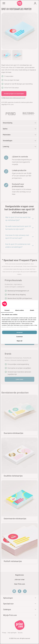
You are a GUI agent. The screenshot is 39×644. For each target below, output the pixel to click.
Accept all (19, 332)
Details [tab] (32, 310)
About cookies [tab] (19, 310)
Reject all (19, 341)
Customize (19, 337)
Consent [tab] (7, 310)
